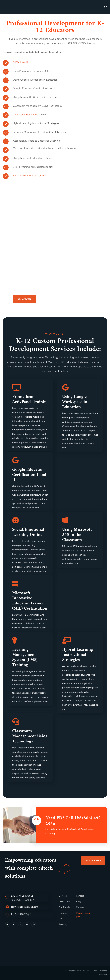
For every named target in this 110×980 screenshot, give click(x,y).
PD (60, 919)
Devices (63, 896)
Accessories (65, 902)
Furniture (63, 913)
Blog (78, 902)
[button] (106, 7)
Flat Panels (64, 907)
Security (63, 924)
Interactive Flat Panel (25, 115)
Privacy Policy (83, 913)
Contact (80, 896)
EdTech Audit (21, 62)
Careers (80, 907)
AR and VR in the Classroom (29, 176)
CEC (78, 917)
